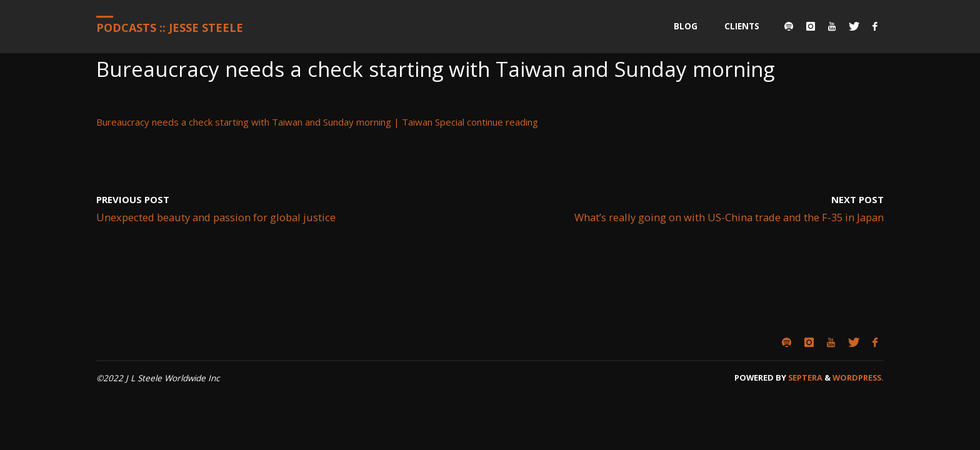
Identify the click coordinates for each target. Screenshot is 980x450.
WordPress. (858, 377)
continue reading (502, 122)
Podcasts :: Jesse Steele (170, 27)
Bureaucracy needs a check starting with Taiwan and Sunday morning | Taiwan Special (280, 122)
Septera (804, 377)
